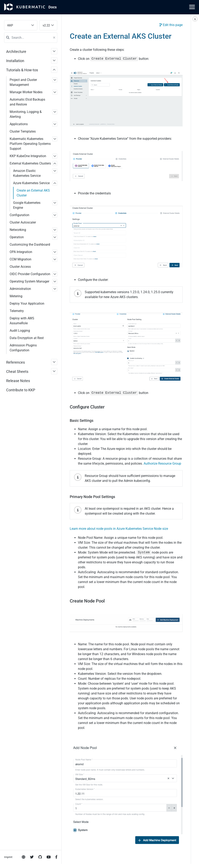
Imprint (8, 166)
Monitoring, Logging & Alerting (26, 114)
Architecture (16, 52)
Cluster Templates (23, 131)
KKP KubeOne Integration (28, 156)
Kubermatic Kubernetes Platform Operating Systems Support (30, 144)
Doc (53, 7)
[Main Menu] (192, 7)
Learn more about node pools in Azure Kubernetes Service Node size (119, 529)
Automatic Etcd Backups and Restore (27, 102)
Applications (19, 124)
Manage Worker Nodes (26, 92)
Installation (15, 61)
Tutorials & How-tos (22, 70)
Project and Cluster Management (23, 82)
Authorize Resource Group (162, 464)
